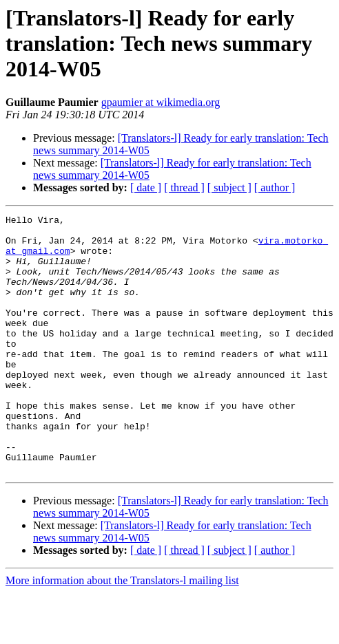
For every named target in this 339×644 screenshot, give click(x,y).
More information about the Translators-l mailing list (122, 632)
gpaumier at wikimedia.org (161, 102)
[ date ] (146, 187)
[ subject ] (229, 187)
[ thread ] (184, 187)
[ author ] (275, 187)
